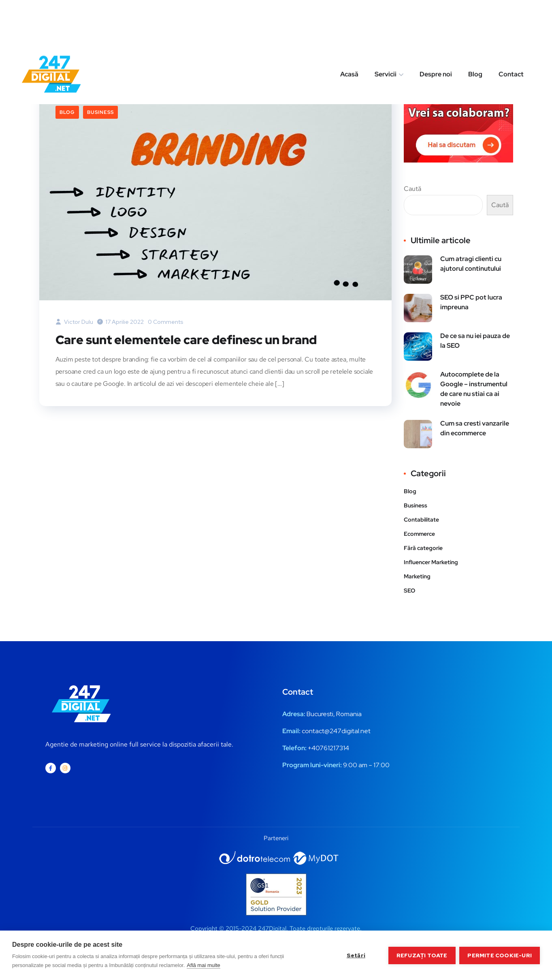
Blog (475, 30)
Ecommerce (419, 534)
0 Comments (166, 322)
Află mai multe (203, 965)
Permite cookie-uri (500, 955)
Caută (412, 189)
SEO (409, 591)
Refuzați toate (422, 955)
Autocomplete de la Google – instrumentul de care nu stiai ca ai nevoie (474, 389)
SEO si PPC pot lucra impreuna (471, 302)
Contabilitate (421, 520)
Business (100, 112)
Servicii (386, 30)
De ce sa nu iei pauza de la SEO (475, 341)
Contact (511, 30)
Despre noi (436, 30)
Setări (356, 955)
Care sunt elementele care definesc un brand (186, 340)
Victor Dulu (74, 322)
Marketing (417, 576)
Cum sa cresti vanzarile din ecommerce (475, 428)
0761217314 (332, 748)
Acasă (349, 30)
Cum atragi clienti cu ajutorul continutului (471, 264)
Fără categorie (423, 548)
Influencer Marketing (431, 562)
